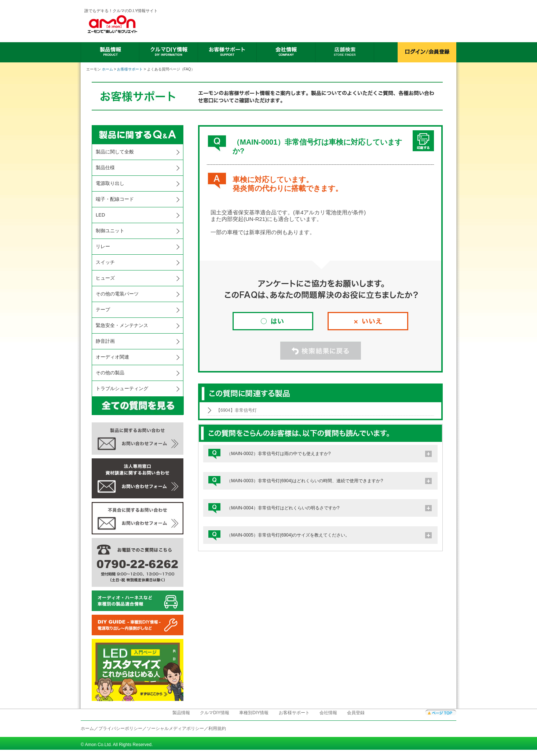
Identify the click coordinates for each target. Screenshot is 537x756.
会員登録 (356, 713)
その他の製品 (110, 373)
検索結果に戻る (321, 350)
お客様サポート (130, 69)
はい (273, 321)
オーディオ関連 (112, 357)
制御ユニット (110, 231)
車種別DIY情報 (254, 713)
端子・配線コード (115, 199)
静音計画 (105, 341)
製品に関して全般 (115, 152)
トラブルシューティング (122, 388)
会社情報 (328, 713)
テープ (103, 310)
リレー (103, 246)
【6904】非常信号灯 (236, 410)
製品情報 (181, 713)
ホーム (107, 69)
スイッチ (105, 262)
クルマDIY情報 (215, 713)
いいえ (368, 321)
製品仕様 (105, 168)
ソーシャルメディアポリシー (175, 728)
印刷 (423, 141)
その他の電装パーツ (117, 294)
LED (100, 215)
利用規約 (217, 728)
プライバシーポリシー (120, 728)
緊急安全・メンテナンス (122, 325)
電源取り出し (110, 183)
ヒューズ (105, 278)
